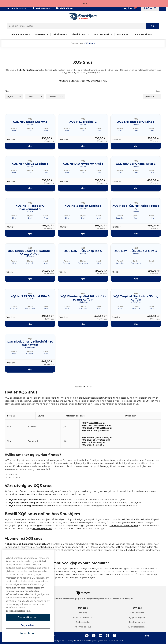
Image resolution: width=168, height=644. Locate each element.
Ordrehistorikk (83, 622)
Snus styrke (122, 34)
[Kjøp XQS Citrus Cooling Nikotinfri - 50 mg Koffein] (30, 279)
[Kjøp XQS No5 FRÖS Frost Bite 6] (30, 324)
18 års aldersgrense (137, 627)
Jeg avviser (28, 625)
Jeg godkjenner (28, 617)
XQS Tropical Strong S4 (93, 442)
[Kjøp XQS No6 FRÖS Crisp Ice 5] (83, 279)
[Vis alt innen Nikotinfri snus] (88, 34)
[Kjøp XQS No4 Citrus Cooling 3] (30, 188)
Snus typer (40, 34)
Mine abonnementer (83, 617)
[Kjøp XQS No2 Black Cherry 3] (30, 146)
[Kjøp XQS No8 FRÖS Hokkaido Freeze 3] (136, 233)
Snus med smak (101, 34)
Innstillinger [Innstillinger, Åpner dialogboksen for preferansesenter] (28, 633)
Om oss (137, 608)
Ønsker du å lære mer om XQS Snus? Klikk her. (83, 81)
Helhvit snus (59, 34)
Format (14, 128)
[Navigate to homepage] (83, 592)
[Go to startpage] (83, 17)
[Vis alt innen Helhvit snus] (67, 34)
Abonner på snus (144, 34)
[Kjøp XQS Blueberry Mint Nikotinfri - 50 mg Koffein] (83, 324)
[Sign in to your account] (128, 8)
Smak (46, 128)
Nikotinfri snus (79, 34)
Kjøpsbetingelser (137, 617)
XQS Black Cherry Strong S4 (96, 440)
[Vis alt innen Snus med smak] (111, 34)
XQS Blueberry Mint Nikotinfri (97, 428)
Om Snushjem (137, 613)
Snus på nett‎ (77, 43)
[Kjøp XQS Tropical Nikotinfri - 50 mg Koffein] (136, 324)
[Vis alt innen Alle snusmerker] (30, 34)
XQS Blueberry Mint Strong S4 (97, 437)
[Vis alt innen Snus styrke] (130, 34)
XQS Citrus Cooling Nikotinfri (96, 425)
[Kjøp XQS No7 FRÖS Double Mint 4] (136, 279)
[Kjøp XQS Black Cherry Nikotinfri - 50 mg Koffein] (30, 369)
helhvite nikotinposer (28, 70)
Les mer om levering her (124, 525)
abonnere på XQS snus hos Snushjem (28, 544)
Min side (83, 608)
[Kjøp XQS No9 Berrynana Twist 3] (136, 188)
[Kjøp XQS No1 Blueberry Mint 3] (136, 146)
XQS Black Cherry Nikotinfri (96, 430)
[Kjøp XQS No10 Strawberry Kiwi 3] (83, 188)
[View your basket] (150, 8)
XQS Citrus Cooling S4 (93, 445)
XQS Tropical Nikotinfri (93, 423)
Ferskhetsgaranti (137, 622)
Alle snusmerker (20, 34)
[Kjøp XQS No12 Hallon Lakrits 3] (83, 233)
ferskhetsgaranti (42, 529)
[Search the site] (153, 26)
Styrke (30, 128)
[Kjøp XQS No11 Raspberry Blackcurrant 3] (30, 233)
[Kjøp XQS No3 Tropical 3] (83, 146)
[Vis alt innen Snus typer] (47, 34)
